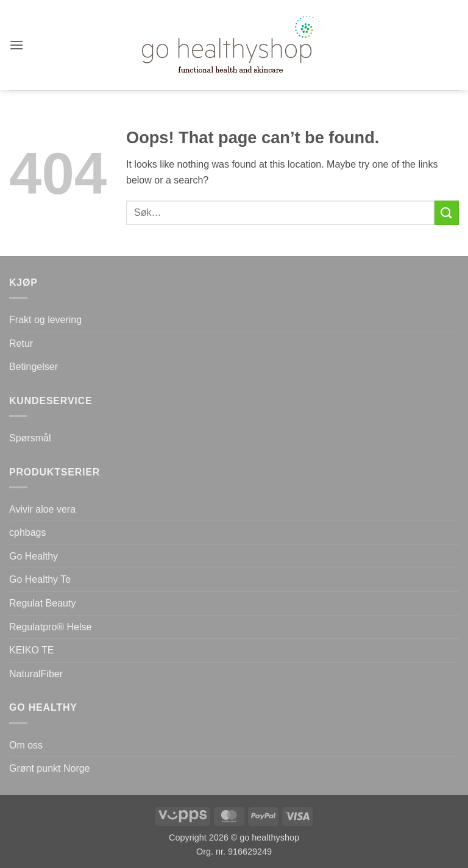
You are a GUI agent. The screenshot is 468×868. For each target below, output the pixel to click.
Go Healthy (34, 556)
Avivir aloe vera (42, 509)
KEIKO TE (32, 650)
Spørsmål (30, 438)
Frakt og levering (45, 320)
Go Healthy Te (40, 579)
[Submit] (447, 212)
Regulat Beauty (42, 603)
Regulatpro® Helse (50, 627)
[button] (16, 45)
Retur (21, 343)
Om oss (26, 745)
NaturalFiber (36, 674)
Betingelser (34, 367)
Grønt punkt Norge (50, 768)
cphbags (28, 532)
